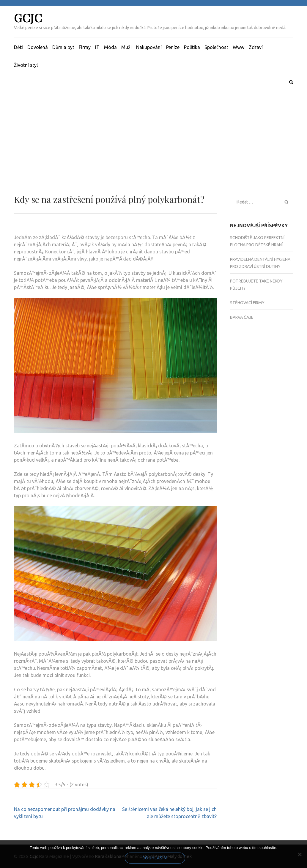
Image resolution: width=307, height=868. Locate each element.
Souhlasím (155, 858)
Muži (126, 47)
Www (238, 47)
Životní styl (26, 65)
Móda (110, 47)
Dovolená (38, 47)
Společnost (216, 47)
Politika (192, 47)
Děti (18, 47)
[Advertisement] (153, 132)
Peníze (173, 47)
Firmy (85, 47)
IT (97, 47)
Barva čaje (242, 317)
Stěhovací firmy (247, 303)
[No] (300, 854)
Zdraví (256, 47)
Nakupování (149, 47)
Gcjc (28, 18)
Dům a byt (63, 47)
